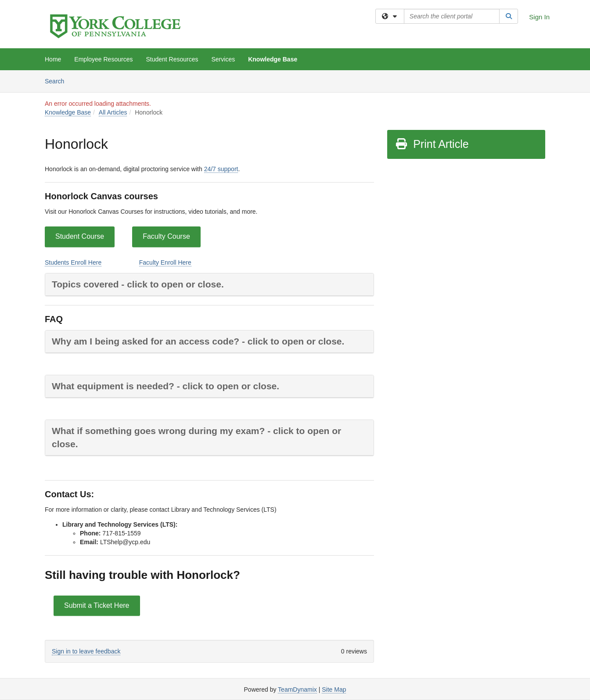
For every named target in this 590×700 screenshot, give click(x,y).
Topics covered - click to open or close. (138, 284)
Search (58, 81)
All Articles (113, 112)
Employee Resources (103, 59)
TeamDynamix (297, 689)
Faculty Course (166, 236)
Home (53, 59)
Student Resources (172, 59)
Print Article (432, 144)
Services (223, 59)
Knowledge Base (273, 59)
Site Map (334, 689)
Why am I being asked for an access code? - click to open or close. (198, 341)
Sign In (539, 17)
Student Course (80, 236)
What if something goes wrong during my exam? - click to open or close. (196, 437)
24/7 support (221, 169)
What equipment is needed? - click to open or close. (165, 386)
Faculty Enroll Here (165, 262)
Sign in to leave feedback (86, 651)
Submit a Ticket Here (97, 605)
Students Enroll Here (73, 262)
